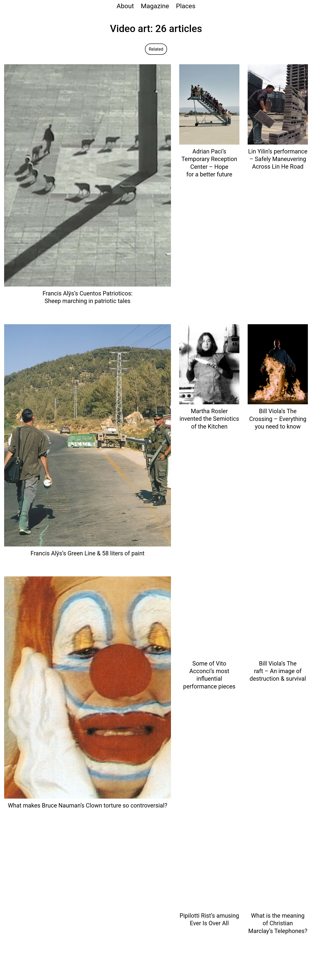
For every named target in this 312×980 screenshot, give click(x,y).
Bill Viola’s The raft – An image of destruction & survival (278, 671)
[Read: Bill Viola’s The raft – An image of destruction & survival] (278, 616)
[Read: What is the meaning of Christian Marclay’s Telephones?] (278, 868)
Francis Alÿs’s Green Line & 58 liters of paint (88, 553)
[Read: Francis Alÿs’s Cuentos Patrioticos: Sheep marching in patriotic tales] (88, 175)
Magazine (155, 6)
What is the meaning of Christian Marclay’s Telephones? (278, 923)
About (125, 6)
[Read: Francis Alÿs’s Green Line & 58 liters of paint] (88, 435)
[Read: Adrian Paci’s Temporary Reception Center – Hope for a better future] (209, 104)
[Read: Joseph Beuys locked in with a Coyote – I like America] (88, 939)
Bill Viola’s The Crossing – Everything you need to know (278, 419)
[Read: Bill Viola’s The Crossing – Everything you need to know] (278, 364)
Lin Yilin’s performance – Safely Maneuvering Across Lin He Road (278, 159)
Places (186, 6)
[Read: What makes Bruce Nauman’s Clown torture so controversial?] (88, 687)
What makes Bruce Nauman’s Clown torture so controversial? (88, 806)
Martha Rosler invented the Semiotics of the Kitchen (209, 419)
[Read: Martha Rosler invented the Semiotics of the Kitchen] (209, 364)
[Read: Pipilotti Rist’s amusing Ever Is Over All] (209, 868)
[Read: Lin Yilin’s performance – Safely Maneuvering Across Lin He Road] (278, 104)
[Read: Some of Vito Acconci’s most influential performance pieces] (209, 616)
